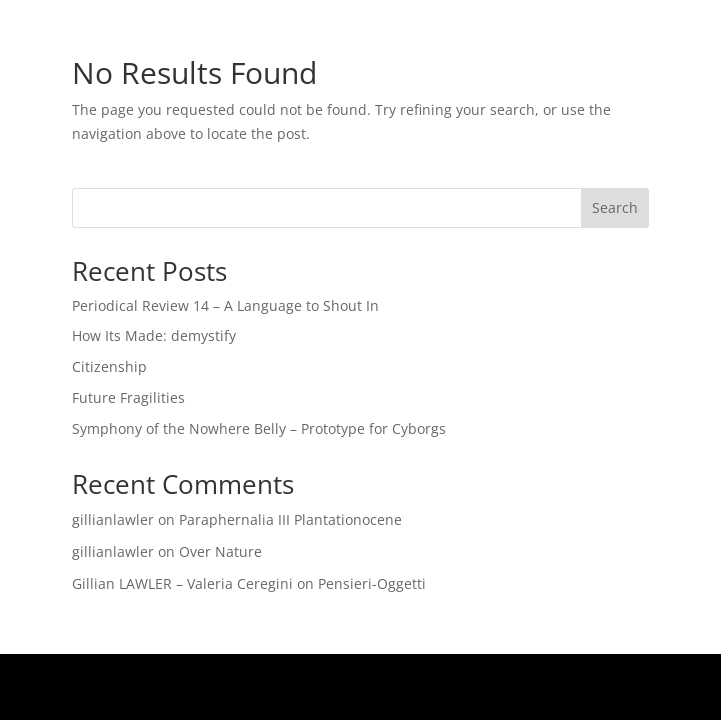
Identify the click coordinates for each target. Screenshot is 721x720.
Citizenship (109, 366)
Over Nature (220, 551)
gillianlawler (113, 519)
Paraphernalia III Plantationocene (290, 519)
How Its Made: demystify (154, 335)
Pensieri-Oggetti (372, 583)
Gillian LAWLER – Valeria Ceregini (182, 583)
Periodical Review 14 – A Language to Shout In (225, 305)
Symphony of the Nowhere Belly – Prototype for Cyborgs (259, 428)
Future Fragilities (128, 397)
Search (615, 207)
